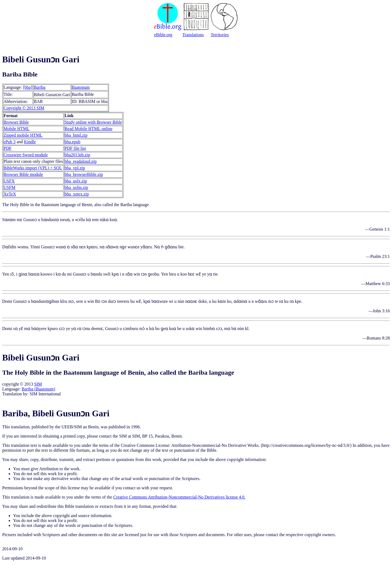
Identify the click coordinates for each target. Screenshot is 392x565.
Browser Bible (16, 122)
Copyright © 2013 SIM (24, 108)
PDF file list (75, 148)
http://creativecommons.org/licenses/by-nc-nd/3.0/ (306, 445)
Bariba (40, 87)
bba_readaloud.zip (81, 161)
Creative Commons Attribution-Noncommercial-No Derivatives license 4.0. (179, 497)
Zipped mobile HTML (23, 135)
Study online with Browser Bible (93, 122)
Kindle (30, 142)
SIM (38, 384)
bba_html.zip (76, 135)
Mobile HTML (17, 129)
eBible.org (163, 35)
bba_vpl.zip (75, 168)
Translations (193, 35)
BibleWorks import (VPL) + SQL (33, 168)
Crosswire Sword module (26, 155)
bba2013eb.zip (77, 155)
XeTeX (10, 194)
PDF (7, 148)
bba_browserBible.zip (84, 174)
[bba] (28, 87)
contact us (131, 488)
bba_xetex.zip (77, 194)
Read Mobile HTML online (88, 129)
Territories (220, 35)
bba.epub (72, 142)
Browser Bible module (23, 174)
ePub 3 (10, 142)
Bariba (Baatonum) (39, 389)
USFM (10, 187)
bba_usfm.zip (76, 187)
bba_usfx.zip (76, 181)
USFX (9, 181)
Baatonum (81, 87)
